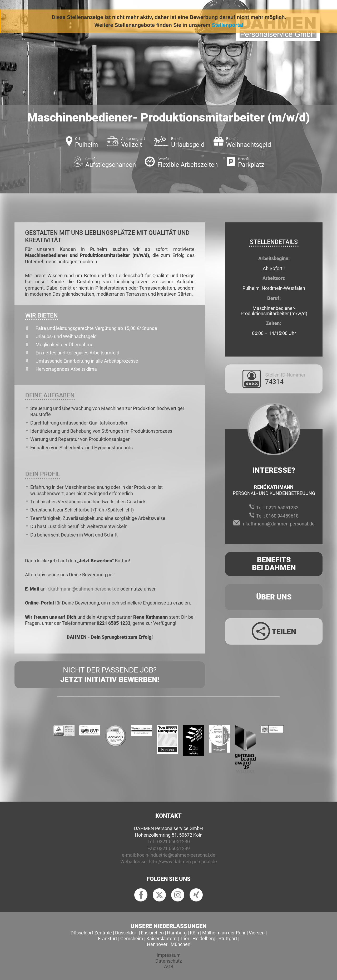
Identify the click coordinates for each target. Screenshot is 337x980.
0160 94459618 (282, 516)
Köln (194, 933)
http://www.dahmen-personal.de (183, 862)
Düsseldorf (126, 933)
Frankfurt (108, 938)
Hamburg (177, 933)
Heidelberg (204, 938)
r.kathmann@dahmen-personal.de (83, 589)
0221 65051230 (174, 842)
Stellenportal (228, 25)
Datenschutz (169, 961)
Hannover (157, 944)
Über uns (274, 597)
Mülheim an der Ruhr (224, 933)
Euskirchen (152, 933)
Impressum (169, 955)
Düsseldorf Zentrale (91, 933)
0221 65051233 (282, 508)
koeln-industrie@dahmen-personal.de (176, 855)
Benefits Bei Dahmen (274, 564)
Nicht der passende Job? (110, 675)
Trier (185, 938)
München (180, 944)
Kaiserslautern (162, 938)
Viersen (257, 933)
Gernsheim (132, 938)
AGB (169, 966)
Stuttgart (228, 938)
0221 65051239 (174, 848)
